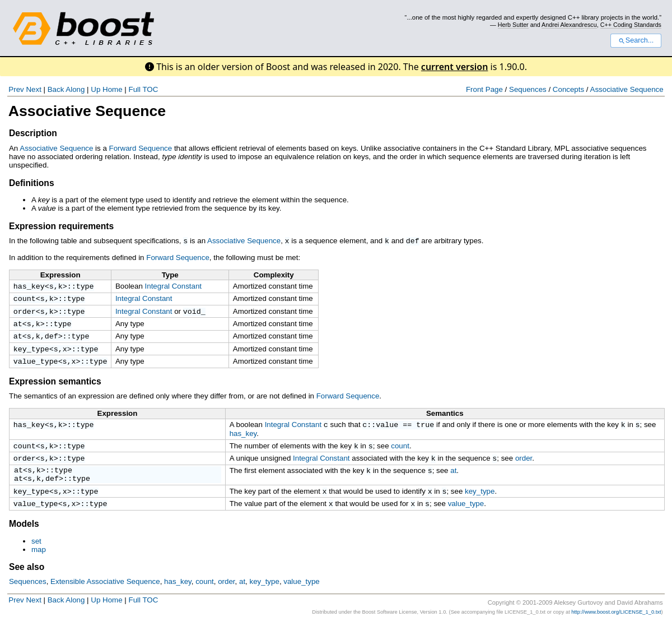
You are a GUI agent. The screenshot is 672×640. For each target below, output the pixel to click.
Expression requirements (61, 226)
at (18, 327)
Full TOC (143, 89)
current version (455, 67)
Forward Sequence (141, 148)
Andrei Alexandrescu (569, 25)
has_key (29, 286)
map (39, 566)
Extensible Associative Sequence (105, 598)
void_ (194, 314)
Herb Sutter (513, 25)
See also (27, 583)
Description (33, 133)
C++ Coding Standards (631, 25)
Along (75, 89)
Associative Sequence (627, 89)
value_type (36, 368)
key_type (31, 355)
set (36, 557)
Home (113, 89)
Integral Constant (174, 286)
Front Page (484, 89)
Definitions (32, 183)
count (25, 300)
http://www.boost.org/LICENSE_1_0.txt (616, 628)
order (25, 314)
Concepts (568, 89)
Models (24, 540)
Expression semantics (55, 389)
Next (33, 89)
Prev (16, 89)
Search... (636, 40)
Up (95, 89)
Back (56, 89)
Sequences (528, 89)
